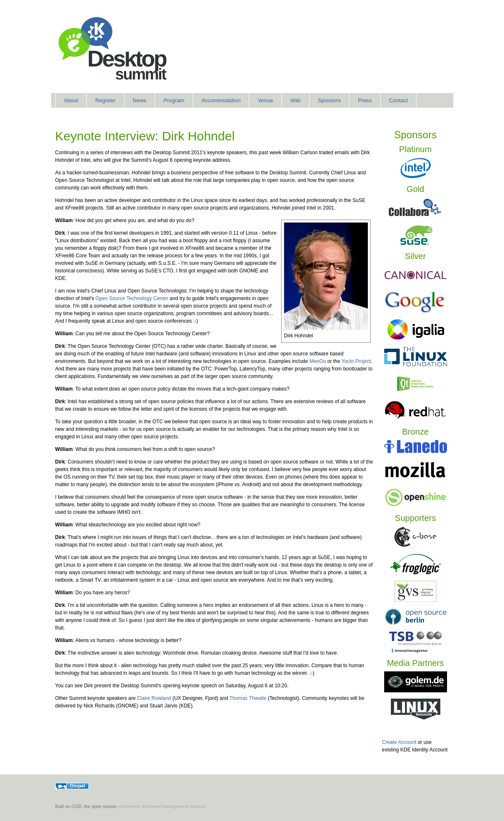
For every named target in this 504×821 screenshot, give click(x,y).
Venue (265, 100)
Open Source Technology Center (132, 298)
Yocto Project (356, 361)
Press (365, 100)
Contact (399, 100)
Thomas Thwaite (248, 698)
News (140, 100)
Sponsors (330, 100)
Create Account (399, 742)
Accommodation (221, 100)
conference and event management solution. (162, 806)
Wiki (296, 100)
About (71, 100)
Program (174, 100)
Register (105, 100)
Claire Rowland (154, 698)
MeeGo (318, 361)
